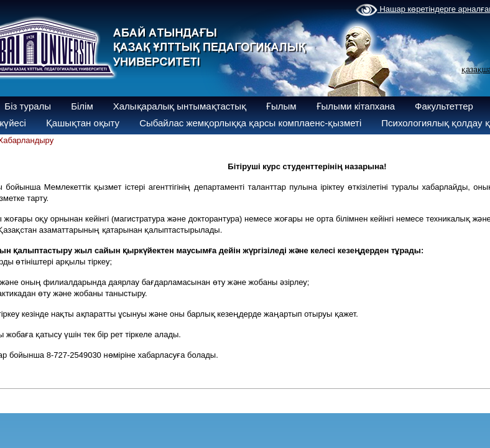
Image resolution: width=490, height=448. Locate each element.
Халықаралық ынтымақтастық (180, 106)
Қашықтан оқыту (83, 123)
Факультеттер (444, 106)
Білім (82, 106)
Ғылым (281, 106)
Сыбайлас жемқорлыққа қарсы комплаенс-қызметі (250, 123)
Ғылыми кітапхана (356, 106)
